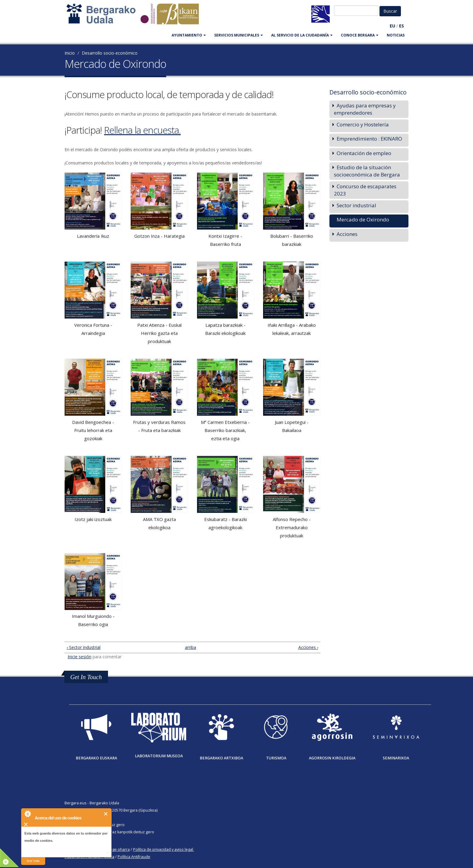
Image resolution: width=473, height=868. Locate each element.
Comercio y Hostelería (363, 124)
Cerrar (106, 814)
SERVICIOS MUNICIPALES (238, 35)
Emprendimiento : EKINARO (369, 139)
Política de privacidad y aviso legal (163, 849)
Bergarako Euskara (96, 758)
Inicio (70, 53)
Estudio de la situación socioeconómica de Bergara (367, 171)
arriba (190, 647)
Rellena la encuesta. (142, 130)
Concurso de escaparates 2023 (365, 190)
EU (392, 26)
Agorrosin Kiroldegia (332, 758)
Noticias (396, 35)
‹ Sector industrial (84, 647)
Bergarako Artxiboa (221, 758)
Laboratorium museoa (159, 756)
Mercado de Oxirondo (363, 219)
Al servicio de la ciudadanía (302, 35)
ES (402, 26)
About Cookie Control (27, 814)
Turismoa (276, 758)
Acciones (347, 234)
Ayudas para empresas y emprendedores (365, 109)
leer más (33, 861)
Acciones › (308, 647)
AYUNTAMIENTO (189, 35)
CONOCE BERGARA (360, 35)
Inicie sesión (79, 657)
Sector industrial (356, 205)
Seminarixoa (396, 758)
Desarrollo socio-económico (110, 53)
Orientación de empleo (364, 153)
